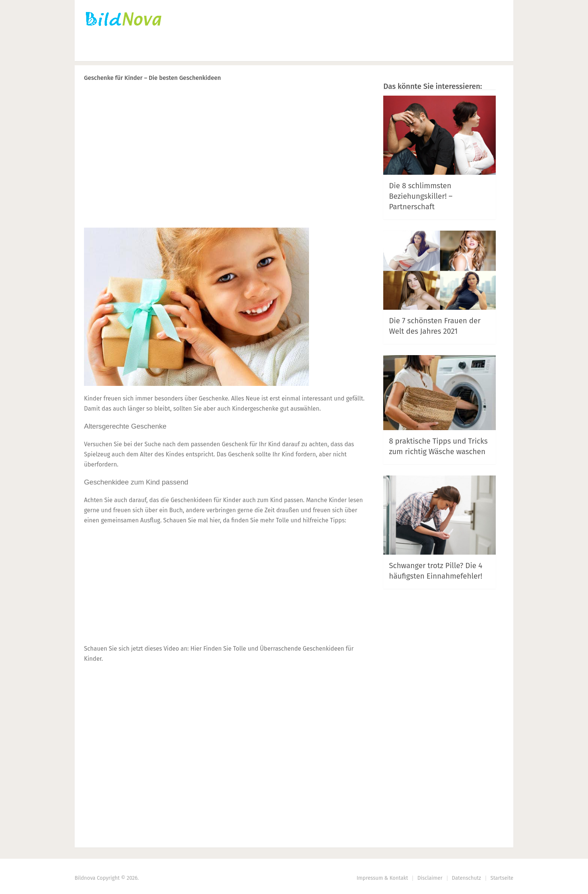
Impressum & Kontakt (382, 878)
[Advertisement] (225, 169)
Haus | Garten (301, 51)
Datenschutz (466, 878)
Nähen (213, 51)
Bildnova (85, 878)
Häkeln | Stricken (158, 51)
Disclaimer (430, 878)
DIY (249, 51)
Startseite (99, 51)
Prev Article (289, 97)
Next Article (340, 97)
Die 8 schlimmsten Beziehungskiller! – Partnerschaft (421, 196)
